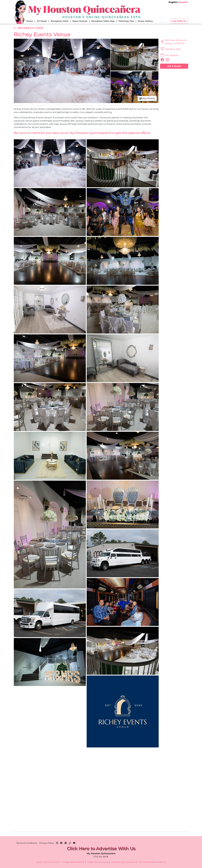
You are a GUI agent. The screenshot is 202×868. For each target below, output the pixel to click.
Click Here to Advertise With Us (101, 848)
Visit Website (169, 55)
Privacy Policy (47, 843)
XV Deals (42, 21)
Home (30, 21)
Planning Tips (126, 21)
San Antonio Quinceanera (152, 862)
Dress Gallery (145, 21)
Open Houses (80, 21)
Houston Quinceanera (123, 862)
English (173, 2)
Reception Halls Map (103, 21)
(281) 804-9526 (170, 49)
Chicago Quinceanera (73, 862)
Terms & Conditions (27, 843)
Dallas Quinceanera (98, 862)
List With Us (179, 21)
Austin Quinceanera (47, 862)
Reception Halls (60, 21)
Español (183, 2)
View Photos (147, 98)
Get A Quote (174, 66)
